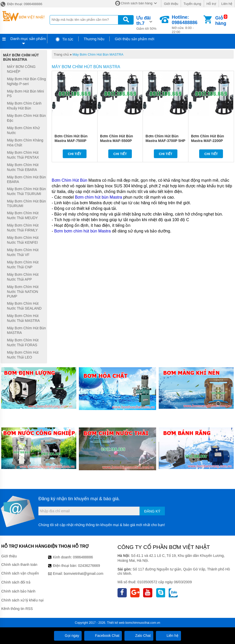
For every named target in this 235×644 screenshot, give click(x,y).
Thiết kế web (116, 623)
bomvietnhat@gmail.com (83, 574)
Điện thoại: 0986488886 (21, 4)
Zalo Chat (139, 636)
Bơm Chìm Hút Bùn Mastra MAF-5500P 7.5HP (117, 141)
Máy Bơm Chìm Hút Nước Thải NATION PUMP (23, 292)
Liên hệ (227, 4)
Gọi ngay (68, 636)
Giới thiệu (171, 4)
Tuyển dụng (192, 4)
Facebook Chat (103, 636)
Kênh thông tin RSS (17, 609)
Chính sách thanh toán (19, 565)
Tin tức (64, 39)
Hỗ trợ (211, 4)
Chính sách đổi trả (16, 582)
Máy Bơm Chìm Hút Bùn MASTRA (98, 54)
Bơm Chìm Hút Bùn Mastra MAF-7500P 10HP (71, 141)
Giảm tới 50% (148, 23)
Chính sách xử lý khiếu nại (22, 600)
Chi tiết (75, 154)
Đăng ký (152, 511)
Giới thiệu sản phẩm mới (134, 39)
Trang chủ (61, 54)
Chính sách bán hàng (137, 3)
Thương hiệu (94, 39)
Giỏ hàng (221, 21)
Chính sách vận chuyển (20, 573)
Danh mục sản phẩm (28, 39)
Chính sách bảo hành (18, 591)
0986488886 (83, 557)
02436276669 (89, 566)
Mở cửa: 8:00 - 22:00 (187, 24)
